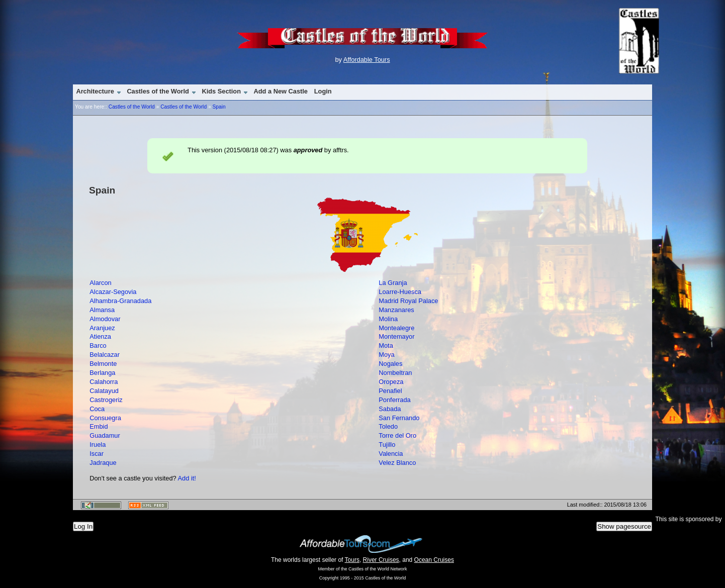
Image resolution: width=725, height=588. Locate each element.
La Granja (393, 283)
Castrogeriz (106, 400)
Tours (352, 560)
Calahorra (104, 382)
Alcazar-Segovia (113, 292)
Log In (83, 526)
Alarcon (100, 283)
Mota (386, 346)
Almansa (102, 310)
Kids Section (221, 91)
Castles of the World (158, 91)
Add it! (187, 478)
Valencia (391, 454)
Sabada (390, 409)
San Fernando (399, 418)
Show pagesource (624, 526)
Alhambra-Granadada (120, 301)
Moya (386, 355)
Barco (98, 346)
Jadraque (103, 463)
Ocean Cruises (434, 560)
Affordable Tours (367, 60)
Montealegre (396, 328)
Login (323, 91)
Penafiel (390, 391)
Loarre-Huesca (400, 292)
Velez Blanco (397, 463)
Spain (219, 107)
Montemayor (396, 336)
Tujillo (387, 445)
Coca (97, 409)
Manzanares (396, 310)
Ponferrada (394, 400)
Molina (388, 319)
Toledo (388, 426)
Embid (99, 426)
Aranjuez (102, 328)
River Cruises (381, 560)
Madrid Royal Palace (408, 301)
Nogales (390, 364)
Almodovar (105, 319)
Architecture (95, 91)
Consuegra (105, 418)
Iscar (97, 454)
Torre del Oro (397, 435)
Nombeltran (395, 373)
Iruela (98, 445)
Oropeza (391, 382)
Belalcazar (105, 355)
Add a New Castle (281, 91)
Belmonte (103, 364)
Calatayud (104, 391)
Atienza (100, 336)
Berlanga (102, 373)
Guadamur (105, 435)
